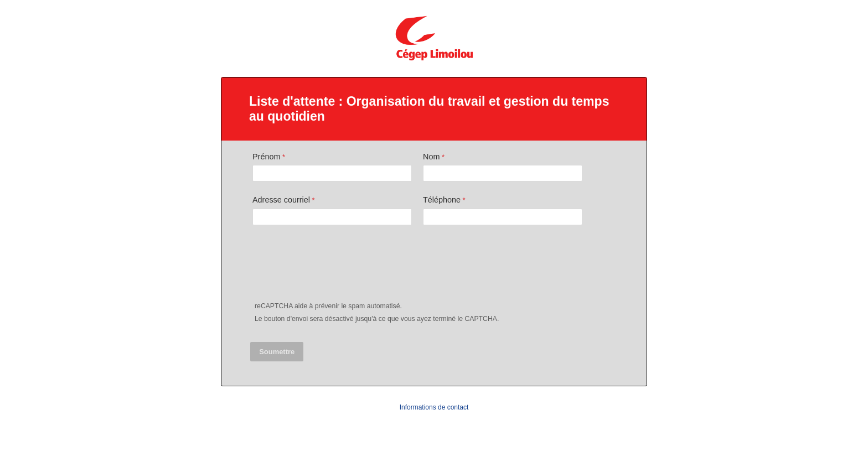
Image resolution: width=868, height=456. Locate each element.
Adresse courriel (281, 200)
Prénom (266, 157)
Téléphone (442, 200)
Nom (431, 157)
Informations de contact (434, 407)
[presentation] (335, 266)
